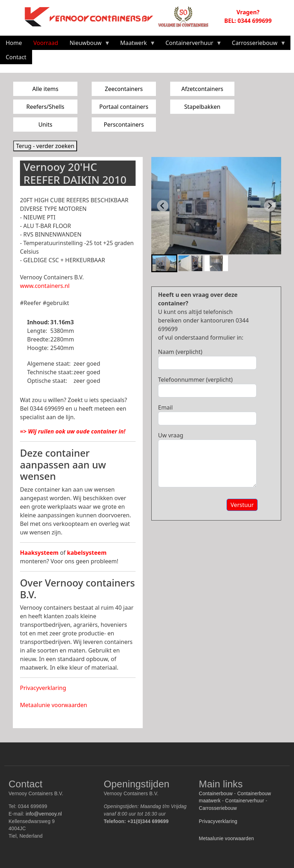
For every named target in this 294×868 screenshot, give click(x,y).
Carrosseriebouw (218, 808)
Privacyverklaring (43, 688)
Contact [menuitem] (16, 57)
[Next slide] (270, 206)
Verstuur (242, 505)
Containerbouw (216, 794)
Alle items (45, 89)
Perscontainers (124, 125)
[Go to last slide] (163, 206)
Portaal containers (124, 107)
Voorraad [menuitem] (46, 43)
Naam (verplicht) (180, 352)
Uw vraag (171, 435)
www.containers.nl (45, 286)
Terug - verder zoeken (45, 146)
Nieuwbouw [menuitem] (87, 44)
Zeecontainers (124, 89)
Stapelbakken (202, 107)
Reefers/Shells (45, 107)
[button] (164, 263)
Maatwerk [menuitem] (135, 44)
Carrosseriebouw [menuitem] (256, 44)
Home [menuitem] (14, 43)
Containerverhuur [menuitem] (191, 44)
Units (45, 125)
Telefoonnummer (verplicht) (195, 380)
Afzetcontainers (202, 89)
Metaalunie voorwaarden (54, 705)
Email (165, 407)
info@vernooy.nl (44, 814)
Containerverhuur (245, 801)
